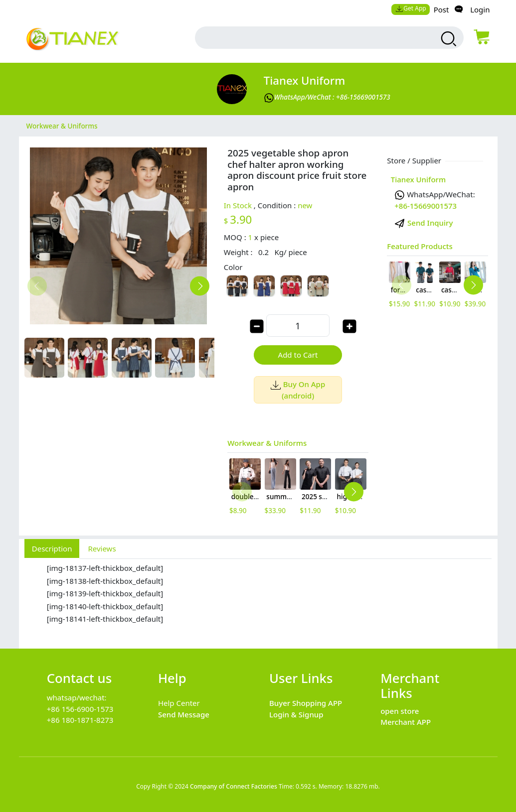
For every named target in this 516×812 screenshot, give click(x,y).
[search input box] (312, 38)
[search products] (447, 39)
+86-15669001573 (426, 206)
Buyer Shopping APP (306, 703)
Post (441, 9)
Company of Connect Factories (234, 786)
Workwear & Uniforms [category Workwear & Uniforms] (62, 126)
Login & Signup (296, 714)
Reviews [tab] (102, 548)
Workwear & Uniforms (267, 443)
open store (400, 711)
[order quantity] (298, 326)
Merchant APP (406, 722)
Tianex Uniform (305, 80)
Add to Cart (298, 355)
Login (480, 9)
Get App (411, 8)
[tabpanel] (258, 598)
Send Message (184, 714)
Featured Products (420, 246)
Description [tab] (52, 548)
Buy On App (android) (298, 390)
